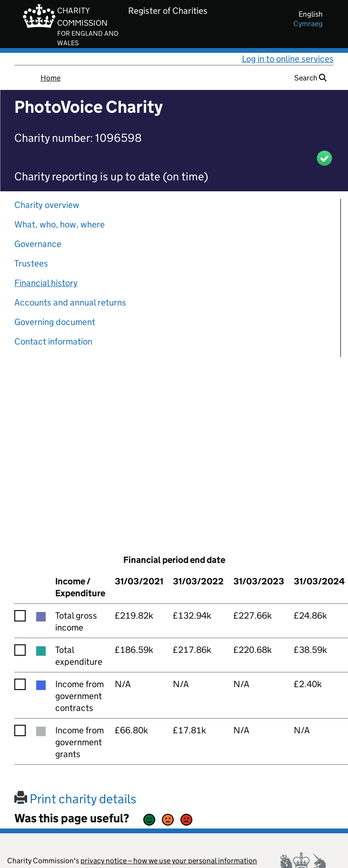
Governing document (55, 322)
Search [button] (310, 78)
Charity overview (47, 205)
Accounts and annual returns (70, 302)
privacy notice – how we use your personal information (169, 861)
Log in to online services (288, 59)
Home (50, 78)
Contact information (53, 341)
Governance (38, 244)
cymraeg (308, 24)
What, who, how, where (60, 224)
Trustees (31, 263)
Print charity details (75, 799)
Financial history (46, 283)
